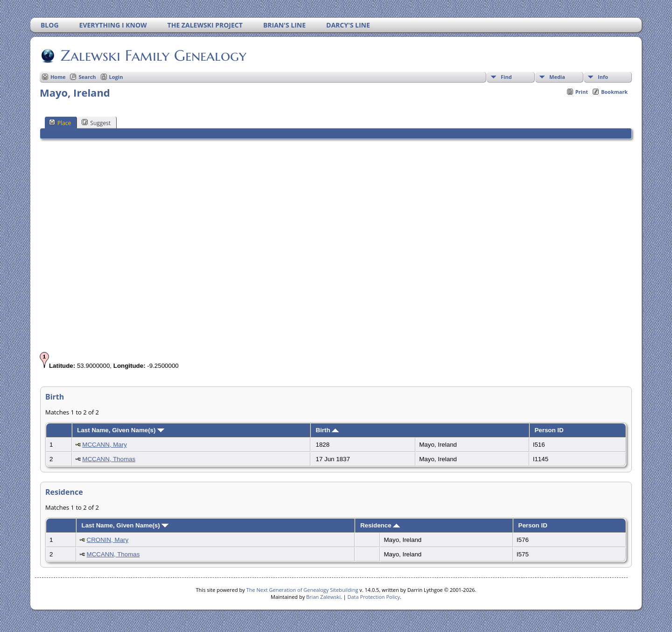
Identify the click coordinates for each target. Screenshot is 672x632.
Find (506, 77)
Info (603, 77)
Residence (380, 525)
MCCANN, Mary (105, 445)
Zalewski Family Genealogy (153, 56)
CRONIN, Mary (108, 540)
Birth (327, 430)
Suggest (96, 123)
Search (87, 77)
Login (116, 77)
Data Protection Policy (374, 597)
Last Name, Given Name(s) (121, 430)
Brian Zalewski (323, 597)
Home (58, 77)
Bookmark (614, 92)
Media (557, 77)
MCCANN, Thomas (109, 459)
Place (60, 123)
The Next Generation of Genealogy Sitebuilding (302, 590)
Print (582, 92)
